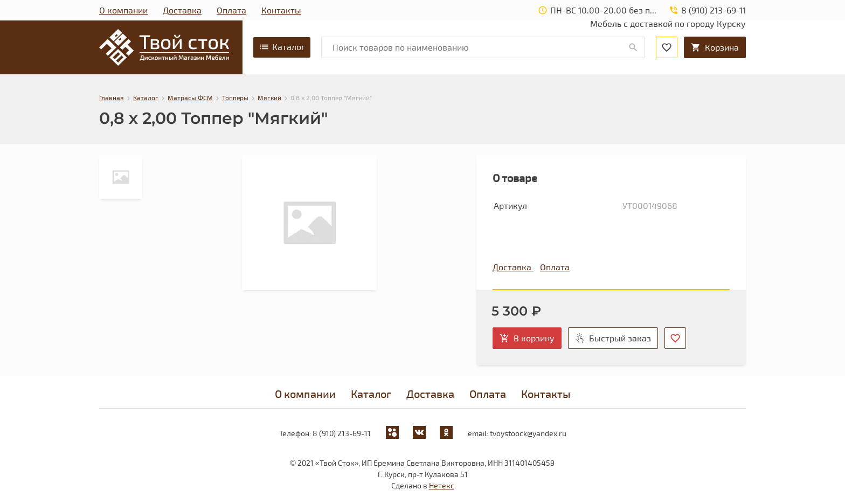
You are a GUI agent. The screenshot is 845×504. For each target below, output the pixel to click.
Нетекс (442, 485)
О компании (123, 10)
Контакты (281, 10)
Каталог (282, 47)
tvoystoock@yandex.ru (528, 433)
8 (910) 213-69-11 (342, 433)
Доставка (182, 10)
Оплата (231, 10)
